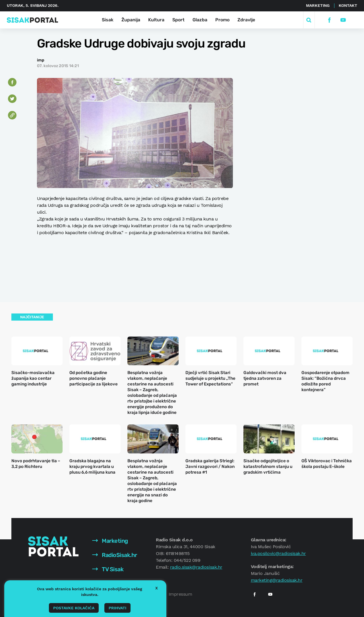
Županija (131, 20)
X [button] (157, 588)
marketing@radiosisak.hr (277, 580)
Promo (222, 20)
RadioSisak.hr (115, 555)
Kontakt (348, 5)
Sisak (108, 20)
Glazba (200, 20)
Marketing (318, 5)
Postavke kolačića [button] (74, 608)
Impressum (180, 594)
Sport (178, 20)
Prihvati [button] (117, 608)
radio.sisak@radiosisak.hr (196, 567)
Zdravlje (246, 20)
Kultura (156, 20)
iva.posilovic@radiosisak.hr (278, 553)
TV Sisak (108, 569)
